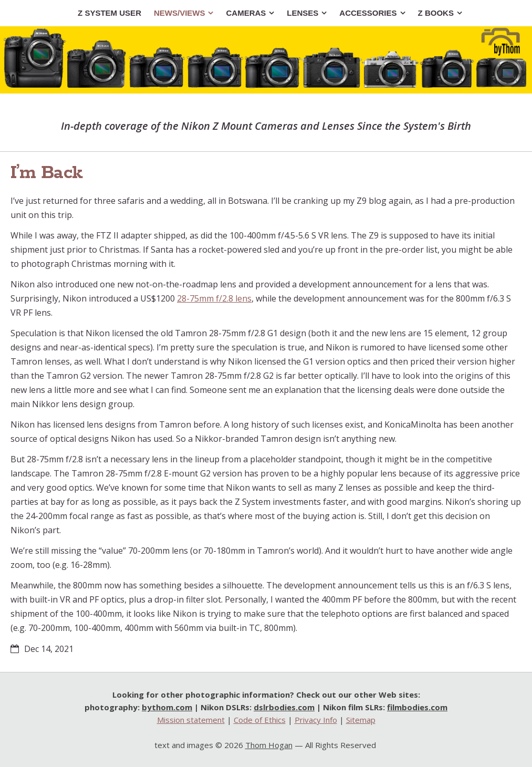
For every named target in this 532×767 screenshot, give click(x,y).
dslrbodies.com (284, 707)
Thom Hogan (269, 745)
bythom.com (167, 707)
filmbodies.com (417, 707)
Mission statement (191, 720)
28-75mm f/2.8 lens (214, 298)
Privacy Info (316, 720)
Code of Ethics (260, 720)
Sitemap (361, 720)
